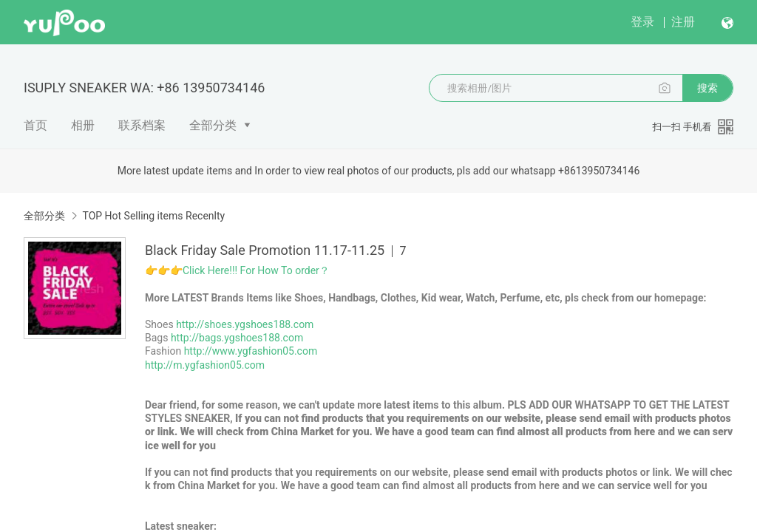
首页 (35, 125)
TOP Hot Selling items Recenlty (153, 216)
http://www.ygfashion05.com (251, 351)
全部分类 (213, 125)
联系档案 (142, 125)
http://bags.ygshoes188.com (237, 338)
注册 (683, 22)
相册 (83, 125)
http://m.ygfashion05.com (205, 365)
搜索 (707, 88)
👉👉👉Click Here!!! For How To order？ (237, 270)
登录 (642, 22)
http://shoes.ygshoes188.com (245, 324)
